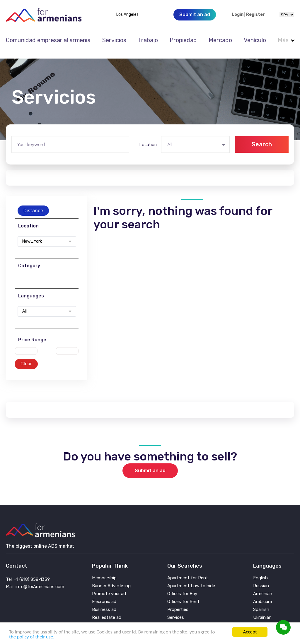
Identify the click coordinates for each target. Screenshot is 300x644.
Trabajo (148, 40)
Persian (261, 618)
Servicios (114, 40)
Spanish (261, 602)
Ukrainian (262, 610)
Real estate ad (107, 610)
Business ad (104, 602)
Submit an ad (150, 463)
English (260, 570)
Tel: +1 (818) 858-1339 (28, 571)
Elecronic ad (104, 594)
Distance (33, 203)
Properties (178, 602)
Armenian (263, 586)
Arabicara (262, 594)
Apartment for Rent (188, 570)
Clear (26, 356)
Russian (261, 578)
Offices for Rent (183, 594)
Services (176, 610)
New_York (32, 234)
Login (238, 15)
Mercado (220, 40)
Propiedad (183, 40)
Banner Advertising (111, 578)
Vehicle (174, 618)
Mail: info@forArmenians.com (35, 579)
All (24, 304)
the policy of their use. (32, 637)
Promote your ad (109, 586)
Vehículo (255, 40)
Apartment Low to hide (191, 578)
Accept (250, 632)
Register (255, 15)
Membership (104, 570)
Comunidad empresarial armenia (48, 40)
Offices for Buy (182, 586)
